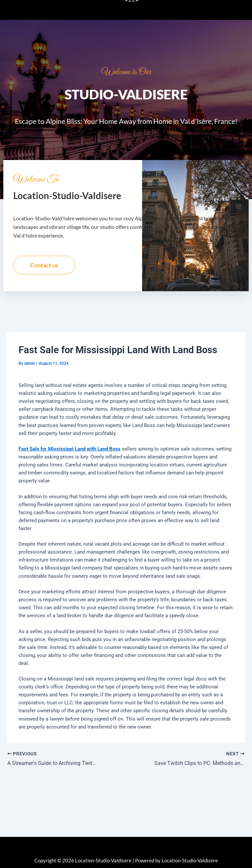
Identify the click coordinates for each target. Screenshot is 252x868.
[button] (126, 10)
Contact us (44, 265)
